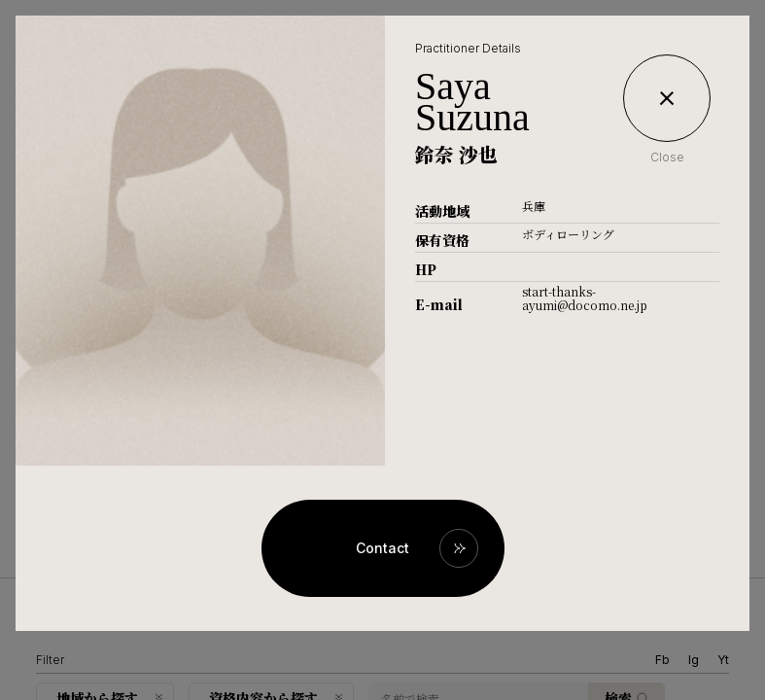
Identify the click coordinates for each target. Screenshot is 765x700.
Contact (382, 548)
